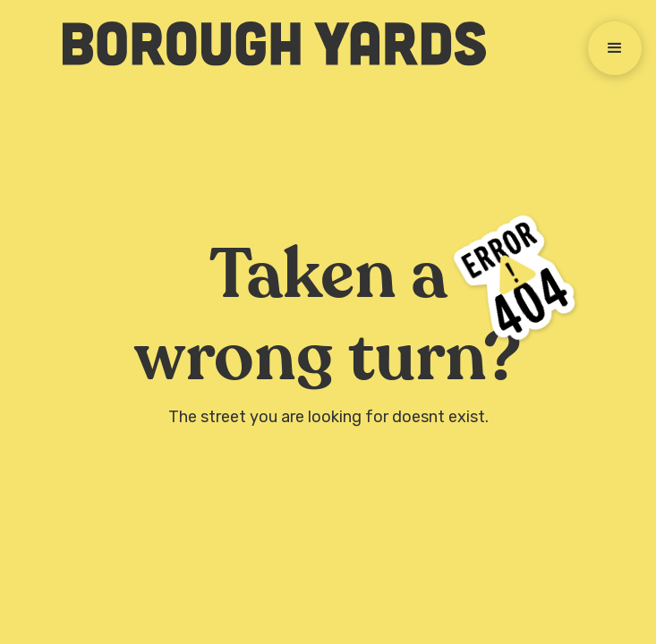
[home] (265, 44)
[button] (615, 48)
